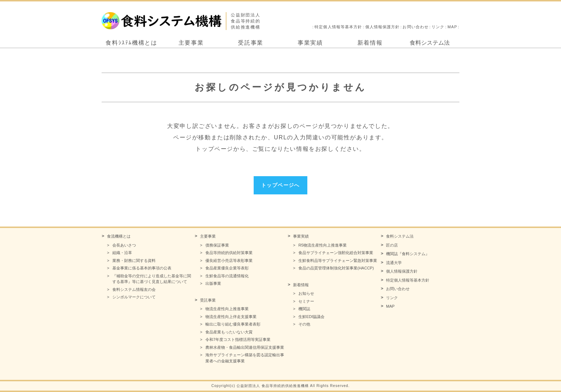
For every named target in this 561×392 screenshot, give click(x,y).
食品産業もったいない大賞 (229, 332)
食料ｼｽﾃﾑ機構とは (131, 43)
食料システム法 (430, 43)
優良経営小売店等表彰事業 (229, 260)
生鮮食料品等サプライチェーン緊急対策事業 (338, 260)
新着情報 (370, 43)
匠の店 (392, 245)
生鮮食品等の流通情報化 (227, 276)
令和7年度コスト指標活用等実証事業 (238, 339)
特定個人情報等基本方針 (338, 27)
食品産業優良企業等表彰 (227, 268)
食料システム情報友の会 (134, 289)
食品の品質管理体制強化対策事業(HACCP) (336, 268)
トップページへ (280, 185)
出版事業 (213, 283)
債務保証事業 (217, 245)
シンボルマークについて (134, 297)
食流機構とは (119, 236)
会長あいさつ (124, 245)
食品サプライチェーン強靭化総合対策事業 (336, 253)
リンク (438, 27)
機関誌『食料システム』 (408, 254)
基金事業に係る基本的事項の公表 (142, 268)
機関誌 (304, 309)
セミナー (306, 301)
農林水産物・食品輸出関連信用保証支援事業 (245, 347)
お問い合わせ (416, 27)
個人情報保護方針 (383, 27)
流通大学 (394, 263)
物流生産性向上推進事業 (227, 309)
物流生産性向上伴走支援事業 (231, 317)
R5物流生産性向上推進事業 (323, 245)
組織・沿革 (122, 253)
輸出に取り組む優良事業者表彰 (233, 324)
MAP (452, 27)
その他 (304, 324)
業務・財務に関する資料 (134, 260)
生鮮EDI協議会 (311, 317)
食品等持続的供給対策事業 (229, 253)
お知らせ (306, 293)
